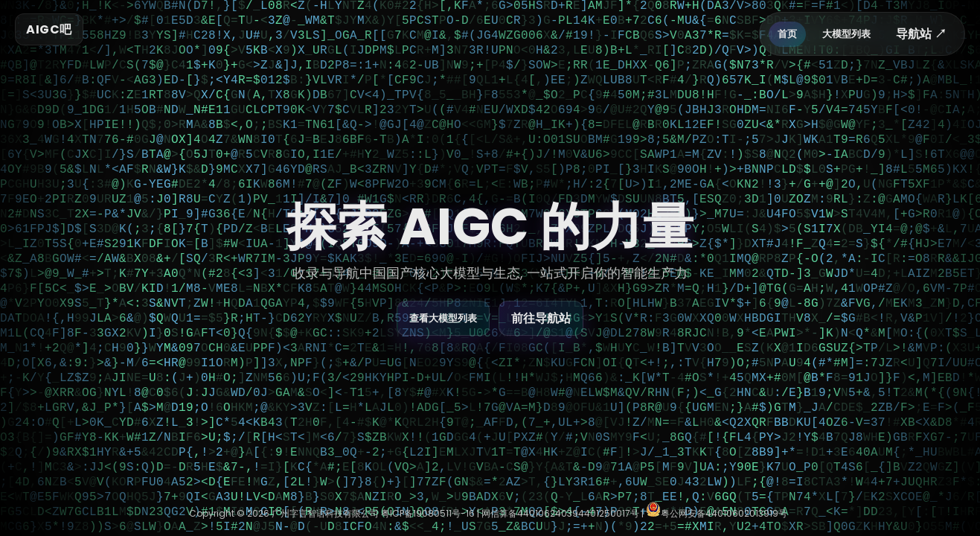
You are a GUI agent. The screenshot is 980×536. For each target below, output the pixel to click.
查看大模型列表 (443, 318)
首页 (787, 34)
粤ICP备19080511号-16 (428, 513)
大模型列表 (846, 34)
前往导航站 (541, 318)
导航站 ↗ (921, 34)
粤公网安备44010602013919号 (717, 513)
